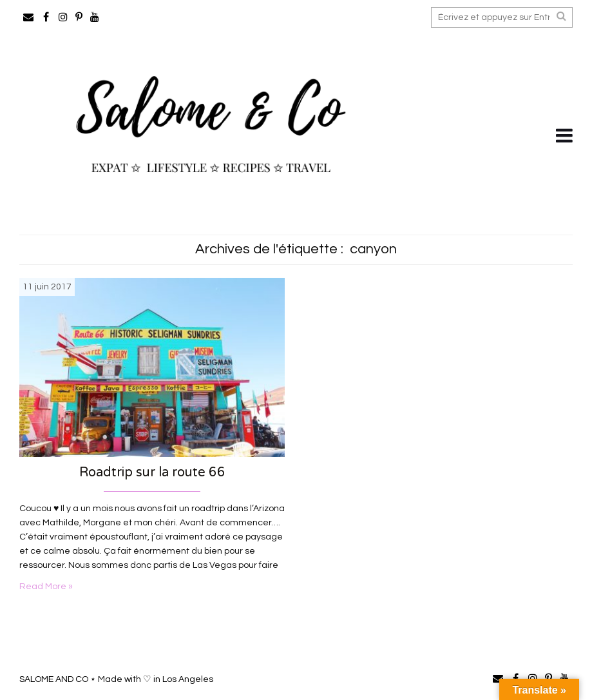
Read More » (46, 587)
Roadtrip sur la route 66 (152, 472)
